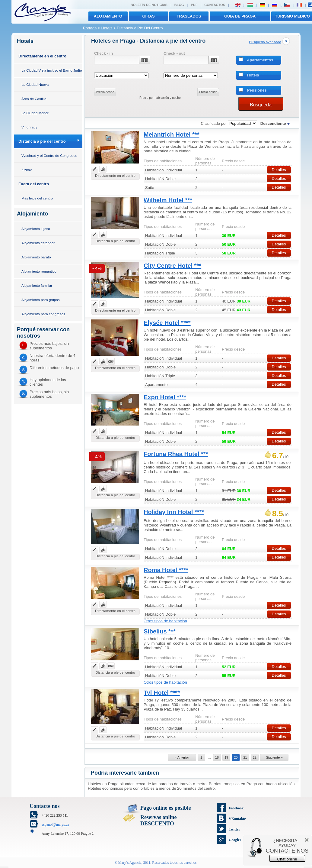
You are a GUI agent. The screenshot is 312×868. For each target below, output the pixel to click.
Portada (90, 28)
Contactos (215, 5)
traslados (189, 16)
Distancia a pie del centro (42, 141)
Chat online (287, 859)
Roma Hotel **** (166, 570)
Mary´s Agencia (130, 863)
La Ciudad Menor (35, 113)
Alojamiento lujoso (36, 229)
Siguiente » (274, 757)
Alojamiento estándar (38, 243)
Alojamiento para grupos (41, 300)
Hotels (107, 28)
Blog (179, 5)
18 (217, 757)
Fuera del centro (34, 184)
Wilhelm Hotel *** (168, 200)
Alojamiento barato (36, 257)
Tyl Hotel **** (162, 693)
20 (236, 757)
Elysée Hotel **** (167, 323)
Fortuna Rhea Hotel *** (176, 454)
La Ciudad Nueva (35, 84)
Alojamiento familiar (37, 285)
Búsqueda (261, 105)
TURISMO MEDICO (292, 16)
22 (255, 757)
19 (226, 757)
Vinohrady (29, 127)
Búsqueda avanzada (265, 42)
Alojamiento (108, 16)
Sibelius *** (160, 631)
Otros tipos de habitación (165, 621)
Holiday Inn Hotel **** (174, 512)
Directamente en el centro (42, 56)
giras (148, 16)
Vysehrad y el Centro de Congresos (49, 155)
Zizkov (27, 170)
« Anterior (182, 757)
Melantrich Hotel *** (171, 134)
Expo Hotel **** (165, 397)
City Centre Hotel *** (172, 266)
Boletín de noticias (149, 5)
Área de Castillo (34, 99)
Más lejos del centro (37, 198)
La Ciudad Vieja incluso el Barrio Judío (52, 70)
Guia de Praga (240, 16)
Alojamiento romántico (39, 271)
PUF (194, 5)
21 (245, 757)
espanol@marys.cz (55, 824)
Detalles (279, 170)
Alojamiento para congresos (43, 314)
